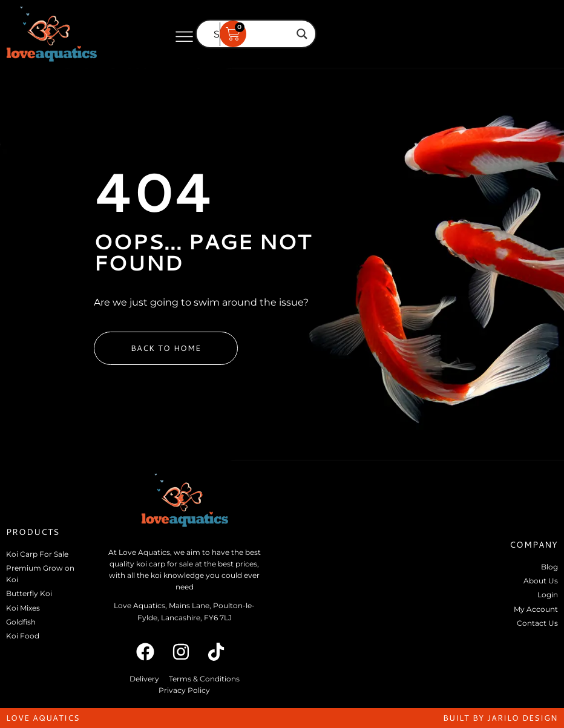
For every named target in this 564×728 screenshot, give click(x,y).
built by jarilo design (500, 718)
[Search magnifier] (302, 34)
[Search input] (251, 34)
